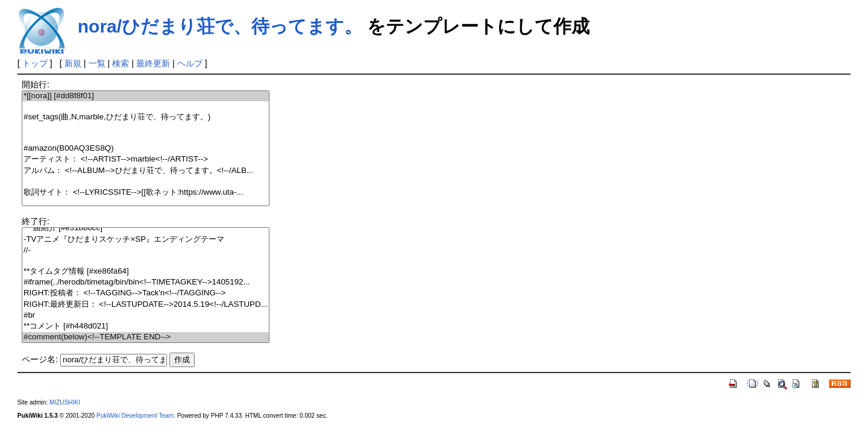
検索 (121, 63)
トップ (35, 63)
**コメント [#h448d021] (146, 326)
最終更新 (153, 63)
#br (146, 316)
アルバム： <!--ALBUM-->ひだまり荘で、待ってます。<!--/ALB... (146, 171)
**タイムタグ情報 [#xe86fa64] (146, 272)
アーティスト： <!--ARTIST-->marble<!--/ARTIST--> (146, 159)
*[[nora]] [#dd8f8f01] (146, 96)
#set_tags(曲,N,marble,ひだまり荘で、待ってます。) (146, 117)
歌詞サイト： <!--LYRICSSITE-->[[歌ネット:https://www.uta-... (146, 193)
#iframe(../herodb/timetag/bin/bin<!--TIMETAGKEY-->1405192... (146, 282)
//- (146, 250)
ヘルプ (190, 63)
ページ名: (40, 359)
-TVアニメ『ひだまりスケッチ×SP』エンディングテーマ (146, 240)
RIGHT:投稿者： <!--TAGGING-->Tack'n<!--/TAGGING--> (146, 293)
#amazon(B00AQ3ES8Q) (146, 149)
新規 (73, 63)
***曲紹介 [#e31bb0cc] (146, 228)
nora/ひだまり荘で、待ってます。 (220, 26)
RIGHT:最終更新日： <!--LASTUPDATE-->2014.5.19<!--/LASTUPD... (146, 305)
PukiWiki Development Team (135, 416)
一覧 (97, 63)
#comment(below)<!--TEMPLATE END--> (146, 337)
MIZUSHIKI (65, 402)
